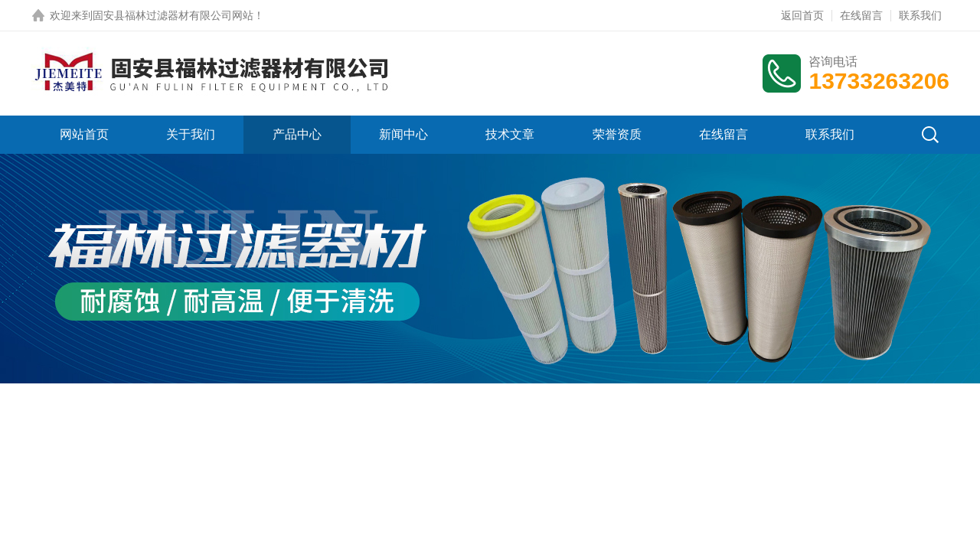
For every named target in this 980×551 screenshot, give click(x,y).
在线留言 (861, 15)
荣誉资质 (617, 134)
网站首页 (84, 134)
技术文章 (510, 134)
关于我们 (191, 134)
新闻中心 (403, 134)
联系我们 (920, 15)
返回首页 (802, 15)
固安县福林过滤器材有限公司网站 (173, 15)
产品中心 (297, 134)
